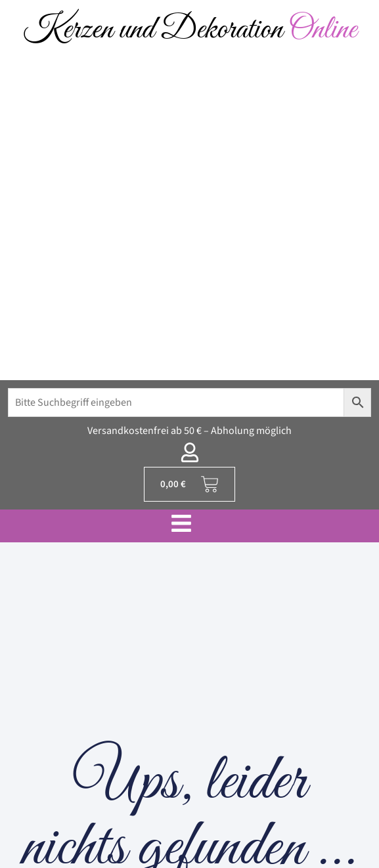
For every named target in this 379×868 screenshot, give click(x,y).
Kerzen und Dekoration (190, 30)
